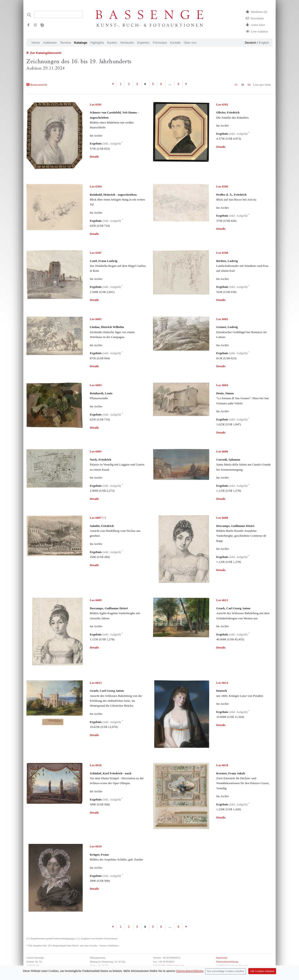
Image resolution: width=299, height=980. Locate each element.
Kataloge (81, 43)
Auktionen (50, 43)
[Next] (186, 84)
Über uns (190, 43)
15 (236, 85)
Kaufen (112, 43)
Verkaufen (127, 43)
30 (242, 85)
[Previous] (113, 84)
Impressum (222, 958)
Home (36, 43)
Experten (144, 43)
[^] (98, 518)
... (170, 84)
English (264, 43)
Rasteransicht (37, 85)
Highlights (97, 43)
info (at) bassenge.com (172, 966)
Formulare (160, 43)
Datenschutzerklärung (227, 962)
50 (249, 85)
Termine (65, 43)
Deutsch (251, 43)
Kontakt (175, 43)
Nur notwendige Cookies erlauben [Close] (225, 971)
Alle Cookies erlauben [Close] (262, 971)
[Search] (58, 14)
